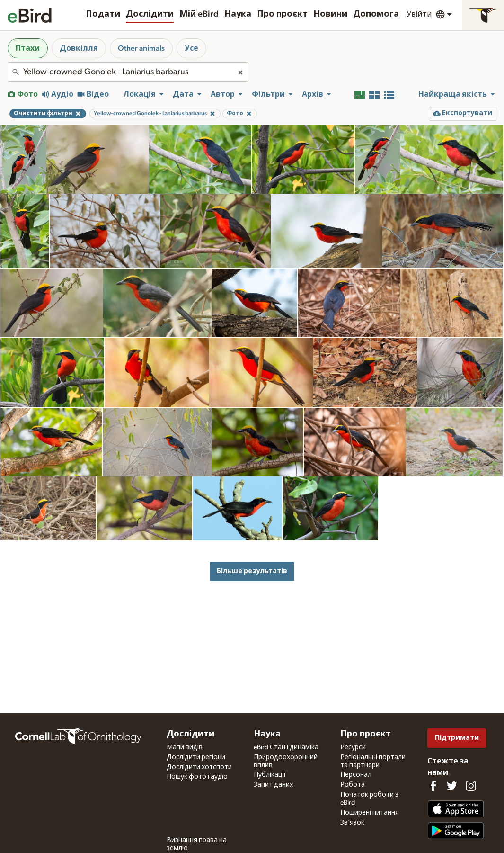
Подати (103, 14)
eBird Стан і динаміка (286, 747)
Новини (330, 14)
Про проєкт (282, 14)
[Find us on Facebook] (433, 786)
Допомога (376, 14)
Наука (238, 14)
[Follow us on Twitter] (452, 786)
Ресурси (353, 747)
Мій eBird (199, 14)
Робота (353, 785)
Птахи (28, 48)
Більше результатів (252, 571)
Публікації (270, 775)
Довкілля (79, 48)
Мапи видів (185, 747)
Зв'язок (352, 823)
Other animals (141, 48)
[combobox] (128, 72)
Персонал (356, 775)
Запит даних (273, 785)
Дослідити (150, 14)
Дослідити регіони (196, 757)
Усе (191, 48)
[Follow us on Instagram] (471, 786)
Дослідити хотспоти (199, 767)
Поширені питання (370, 813)
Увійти (419, 14)
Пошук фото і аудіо (197, 777)
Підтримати (457, 738)
